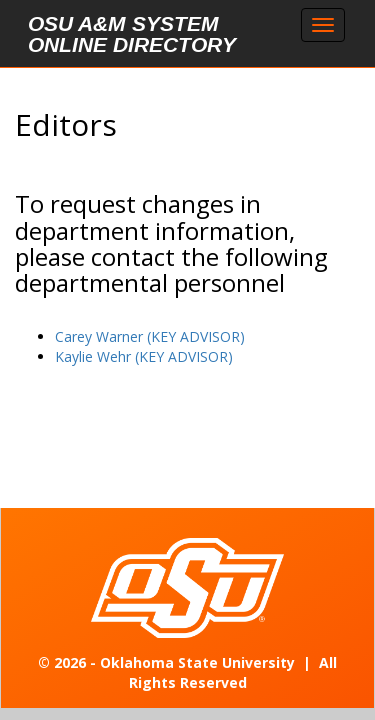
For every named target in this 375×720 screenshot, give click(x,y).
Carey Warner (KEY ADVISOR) (150, 336)
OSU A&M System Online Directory (132, 34)
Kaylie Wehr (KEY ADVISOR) (144, 356)
